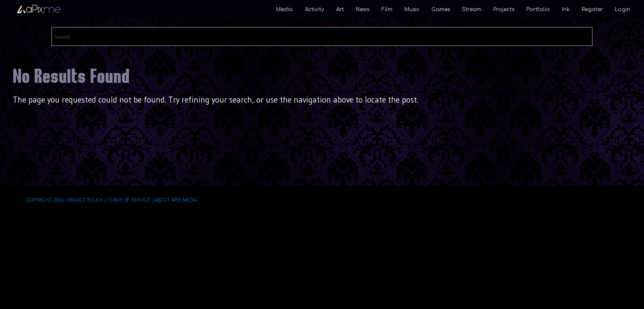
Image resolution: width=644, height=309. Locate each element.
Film (387, 9)
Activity (314, 9)
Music (412, 9)
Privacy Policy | (86, 200)
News (363, 9)
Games (441, 9)
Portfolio (538, 9)
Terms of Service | (129, 200)
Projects (504, 9)
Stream (472, 9)
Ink (566, 9)
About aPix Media (175, 200)
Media (284, 9)
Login (623, 9)
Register (592, 9)
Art (340, 9)
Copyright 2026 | (46, 200)
